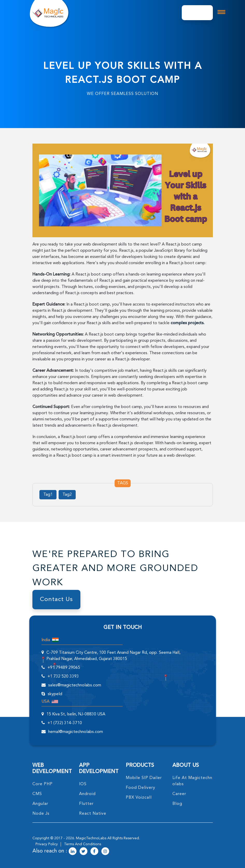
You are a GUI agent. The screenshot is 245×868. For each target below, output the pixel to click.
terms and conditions (83, 844)
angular (40, 804)
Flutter (86, 804)
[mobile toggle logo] (221, 12)
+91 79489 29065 (64, 668)
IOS (83, 784)
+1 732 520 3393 (63, 677)
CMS (37, 794)
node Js (41, 814)
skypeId (55, 694)
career (179, 794)
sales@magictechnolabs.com (75, 685)
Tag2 (67, 495)
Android (87, 794)
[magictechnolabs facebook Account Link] (94, 852)
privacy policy (47, 844)
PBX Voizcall (139, 798)
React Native (93, 814)
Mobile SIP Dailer (144, 778)
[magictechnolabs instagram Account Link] (105, 852)
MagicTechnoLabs (91, 838)
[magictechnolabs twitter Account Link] (83, 852)
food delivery (141, 788)
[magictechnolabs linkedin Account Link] (73, 852)
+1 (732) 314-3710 (65, 723)
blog (177, 804)
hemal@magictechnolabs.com (76, 732)
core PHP (43, 784)
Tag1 (48, 495)
